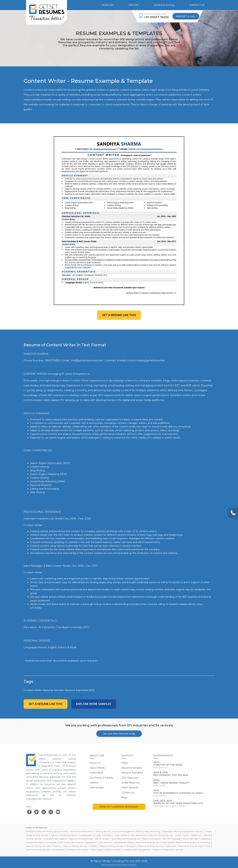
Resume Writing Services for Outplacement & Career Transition (81, 835)
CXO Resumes (130, 778)
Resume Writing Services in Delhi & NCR (155, 842)
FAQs (125, 763)
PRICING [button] (134, 5)
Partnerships (97, 787)
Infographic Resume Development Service (182, 831)
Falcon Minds (97, 768)
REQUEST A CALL (186, 16)
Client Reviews (130, 787)
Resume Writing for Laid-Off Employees (161, 839)
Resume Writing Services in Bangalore (118, 846)
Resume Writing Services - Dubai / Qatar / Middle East (175, 835)
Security (133, 865)
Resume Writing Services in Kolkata (80, 846)
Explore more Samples (94, 704)
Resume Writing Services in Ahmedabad (45, 850)
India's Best (96, 773)
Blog (124, 797)
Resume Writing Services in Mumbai (193, 842)
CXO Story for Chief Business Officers (116, 842)
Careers (94, 783)
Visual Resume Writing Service (125, 839)
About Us (95, 763)
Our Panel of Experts (101, 778)
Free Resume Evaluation (77, 850)
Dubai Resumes (131, 783)
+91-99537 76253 (156, 17)
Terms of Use (107, 865)
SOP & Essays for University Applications (78, 842)
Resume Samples (132, 768)
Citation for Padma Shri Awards (41, 842)
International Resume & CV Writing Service (90, 831)
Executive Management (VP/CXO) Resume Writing (136, 831)
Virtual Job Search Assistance (197, 839)
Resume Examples (132, 773)
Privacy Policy (121, 865)
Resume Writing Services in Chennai (43, 846)
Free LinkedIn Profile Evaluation (106, 850)
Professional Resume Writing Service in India (47, 831)
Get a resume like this (119, 315)
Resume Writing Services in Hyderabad (157, 846)
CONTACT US (197, 5)
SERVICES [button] (108, 5)
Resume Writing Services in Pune (194, 846)
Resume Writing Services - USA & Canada (89, 839)
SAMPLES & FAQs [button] (164, 5)
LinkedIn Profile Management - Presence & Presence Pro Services (153, 850)
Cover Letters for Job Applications (130, 835)
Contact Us (128, 793)
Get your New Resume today (119, 734)
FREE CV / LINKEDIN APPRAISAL (119, 807)
